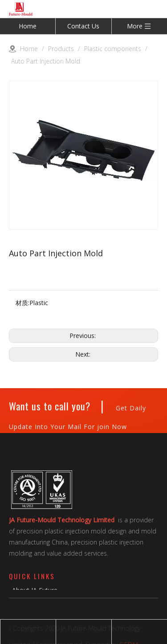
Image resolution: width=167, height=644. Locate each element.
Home (28, 26)
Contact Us (83, 26)
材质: (22, 303)
